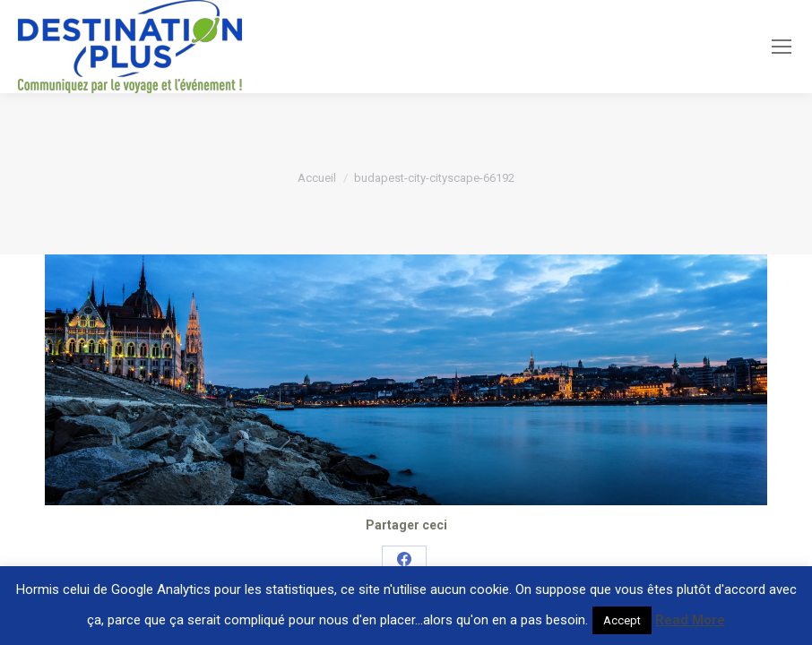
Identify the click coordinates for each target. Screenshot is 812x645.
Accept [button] (622, 620)
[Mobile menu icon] (782, 47)
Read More (690, 620)
